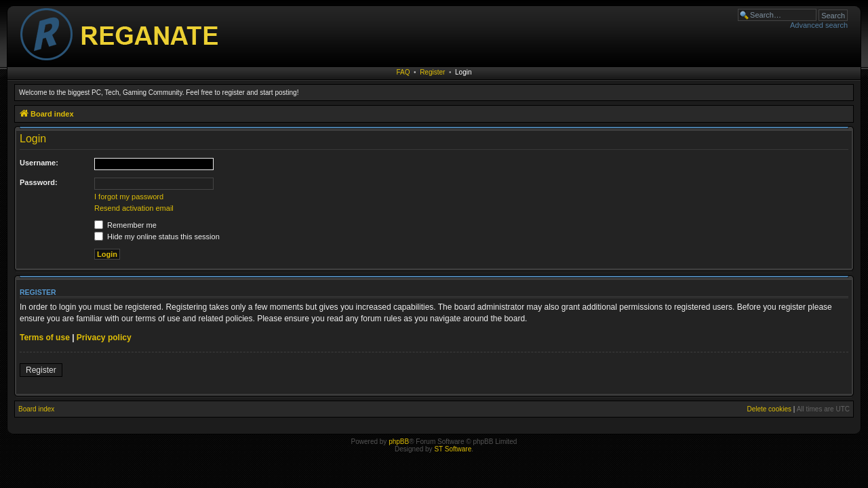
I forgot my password (129, 197)
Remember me (125, 225)
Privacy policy (104, 338)
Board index (36, 409)
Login (463, 72)
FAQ (403, 72)
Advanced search (819, 25)
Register (432, 72)
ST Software (453, 449)
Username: (39, 163)
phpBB (399, 442)
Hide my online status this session (157, 237)
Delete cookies (769, 409)
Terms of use (45, 338)
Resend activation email (134, 208)
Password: (39, 182)
